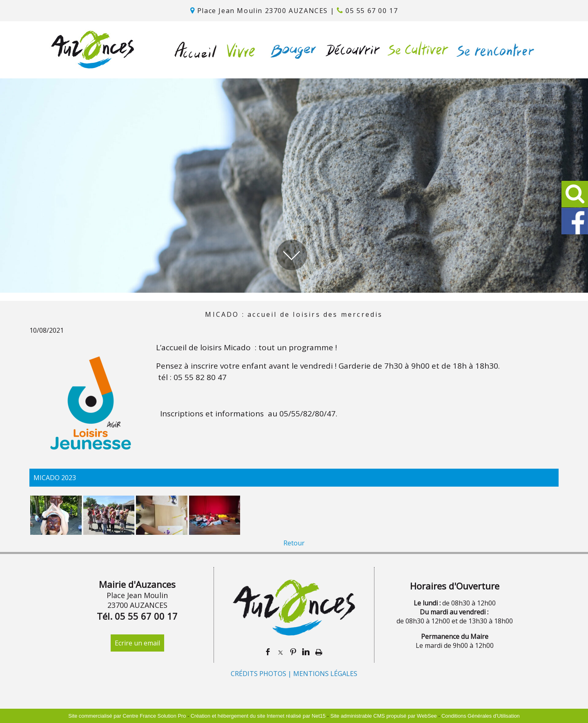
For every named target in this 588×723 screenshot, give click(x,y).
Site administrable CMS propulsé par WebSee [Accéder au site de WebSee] (384, 716)
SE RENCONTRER (493, 50)
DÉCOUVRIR (350, 50)
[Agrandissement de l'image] (56, 532)
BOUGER (291, 50)
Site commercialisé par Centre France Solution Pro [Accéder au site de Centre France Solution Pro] (127, 716)
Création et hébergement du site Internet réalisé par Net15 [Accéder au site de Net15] (258, 716)
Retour (294, 543)
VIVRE (239, 50)
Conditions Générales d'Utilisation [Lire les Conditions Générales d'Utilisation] (481, 716)
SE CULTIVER (416, 50)
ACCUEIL (196, 50)
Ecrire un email (137, 643)
